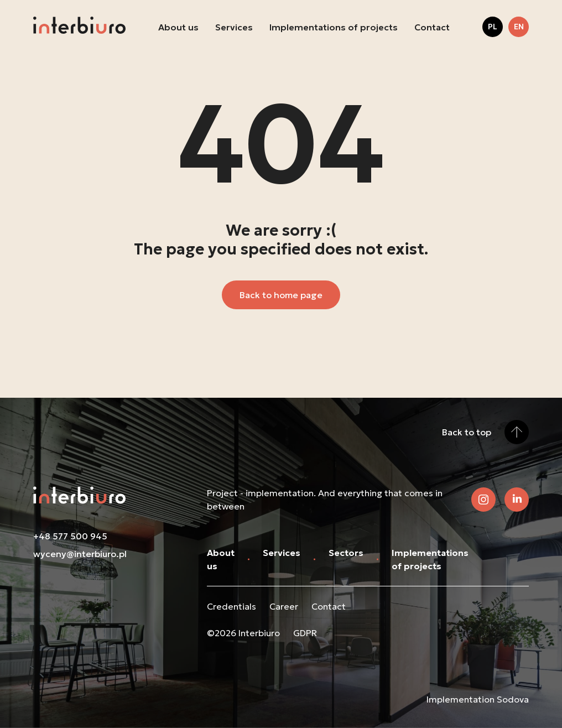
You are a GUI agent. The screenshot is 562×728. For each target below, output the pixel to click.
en (519, 27)
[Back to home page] (79, 27)
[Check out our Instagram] (483, 500)
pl (493, 27)
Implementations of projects (334, 27)
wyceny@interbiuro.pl (80, 554)
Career (284, 606)
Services (234, 27)
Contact (432, 27)
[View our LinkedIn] (517, 500)
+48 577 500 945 (70, 536)
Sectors (346, 553)
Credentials (231, 606)
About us (178, 27)
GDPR (305, 633)
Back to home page (281, 295)
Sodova (513, 699)
